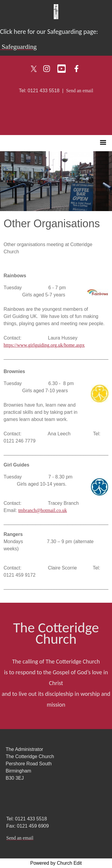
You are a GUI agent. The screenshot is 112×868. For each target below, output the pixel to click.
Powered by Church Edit (56, 863)
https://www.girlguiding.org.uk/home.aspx (44, 345)
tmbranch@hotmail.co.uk (43, 510)
